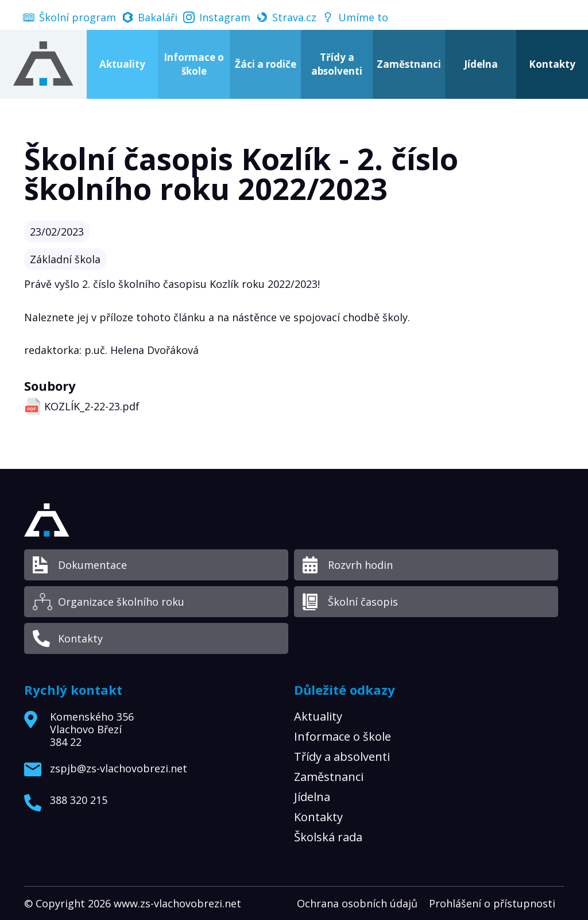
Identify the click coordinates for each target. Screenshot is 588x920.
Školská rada (328, 837)
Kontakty (80, 638)
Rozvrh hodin (360, 565)
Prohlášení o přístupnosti (492, 903)
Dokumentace (92, 565)
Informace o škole (194, 64)
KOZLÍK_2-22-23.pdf (92, 406)
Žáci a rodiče (266, 64)
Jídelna (481, 64)
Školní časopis (363, 602)
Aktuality (122, 64)
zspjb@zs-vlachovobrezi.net (119, 769)
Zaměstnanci (409, 64)
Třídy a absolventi (337, 64)
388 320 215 (79, 800)
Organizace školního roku (121, 602)
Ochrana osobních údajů (357, 903)
